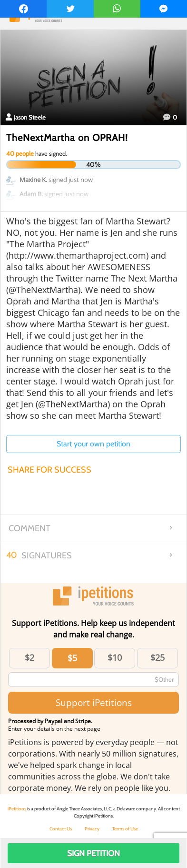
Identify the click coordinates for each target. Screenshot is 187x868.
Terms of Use (125, 829)
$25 (157, 657)
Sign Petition (93, 853)
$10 (115, 657)
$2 (30, 657)
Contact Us (61, 829)
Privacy (92, 829)
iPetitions (17, 809)
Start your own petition (93, 444)
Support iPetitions (94, 702)
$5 (72, 658)
